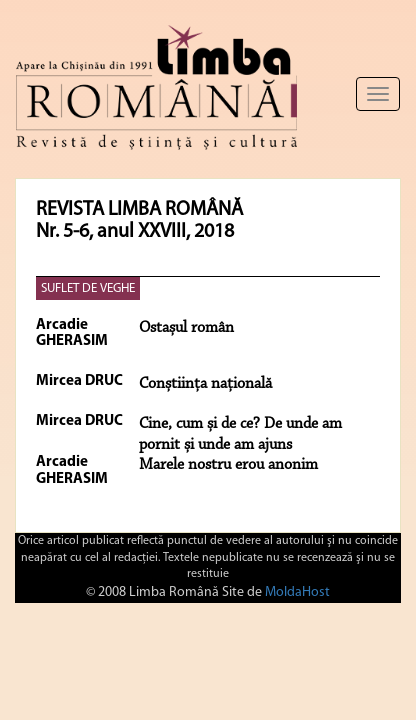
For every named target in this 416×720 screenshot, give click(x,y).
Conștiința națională (205, 384)
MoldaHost (297, 592)
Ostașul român (186, 328)
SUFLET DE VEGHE (88, 288)
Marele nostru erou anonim (228, 465)
